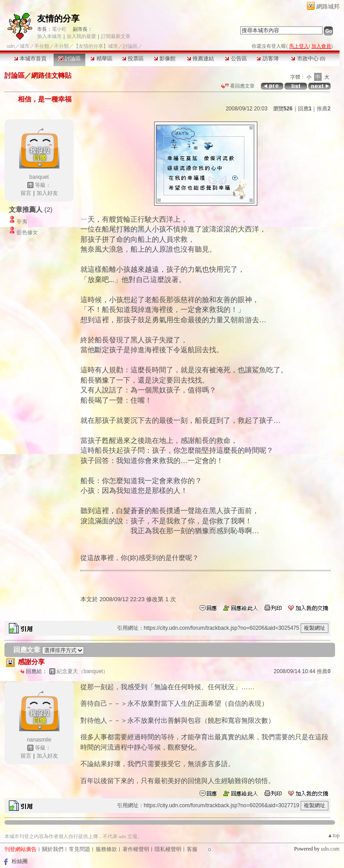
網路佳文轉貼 (51, 75)
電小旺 (59, 29)
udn (11, 46)
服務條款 (106, 849)
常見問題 (80, 849)
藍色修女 (27, 232)
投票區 (133, 59)
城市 (25, 46)
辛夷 (22, 222)
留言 (26, 193)
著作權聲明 (136, 849)
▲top (334, 835)
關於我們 (53, 849)
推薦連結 (200, 59)
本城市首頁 (30, 59)
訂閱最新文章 (116, 36)
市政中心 (308, 59)
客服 (192, 849)
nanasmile (39, 740)
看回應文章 (238, 86)
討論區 (69, 59)
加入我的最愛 (81, 36)
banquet (39, 177)
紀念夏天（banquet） (82, 671)
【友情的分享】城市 (96, 46)
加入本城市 (49, 36)
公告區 (236, 59)
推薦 (324, 109)
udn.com (330, 849)
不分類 (42, 46)
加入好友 (47, 193)
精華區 (101, 59)
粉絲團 (20, 861)
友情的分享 (58, 19)
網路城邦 (328, 6)
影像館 (165, 59)
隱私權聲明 (168, 849)
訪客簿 (267, 59)
